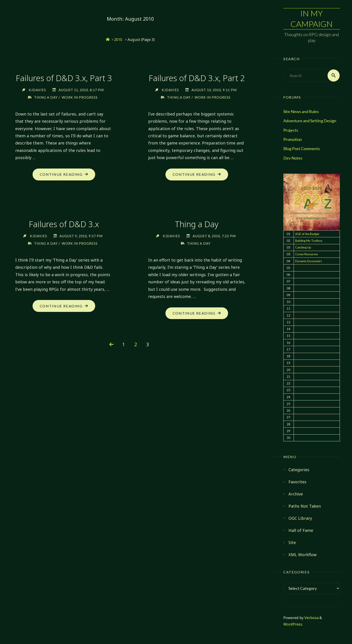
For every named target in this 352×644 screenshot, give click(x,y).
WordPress (293, 624)
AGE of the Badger (307, 234)
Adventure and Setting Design (310, 121)
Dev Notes (293, 158)
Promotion (293, 139)
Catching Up (303, 247)
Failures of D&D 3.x (64, 224)
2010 (118, 40)
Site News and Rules (301, 111)
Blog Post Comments (302, 149)
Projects (291, 130)
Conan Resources (307, 254)
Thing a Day (46, 97)
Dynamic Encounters (309, 261)
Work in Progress (80, 97)
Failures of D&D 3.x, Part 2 (197, 78)
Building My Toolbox (309, 241)
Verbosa (311, 618)
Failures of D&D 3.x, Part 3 (64, 78)
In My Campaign (312, 19)
